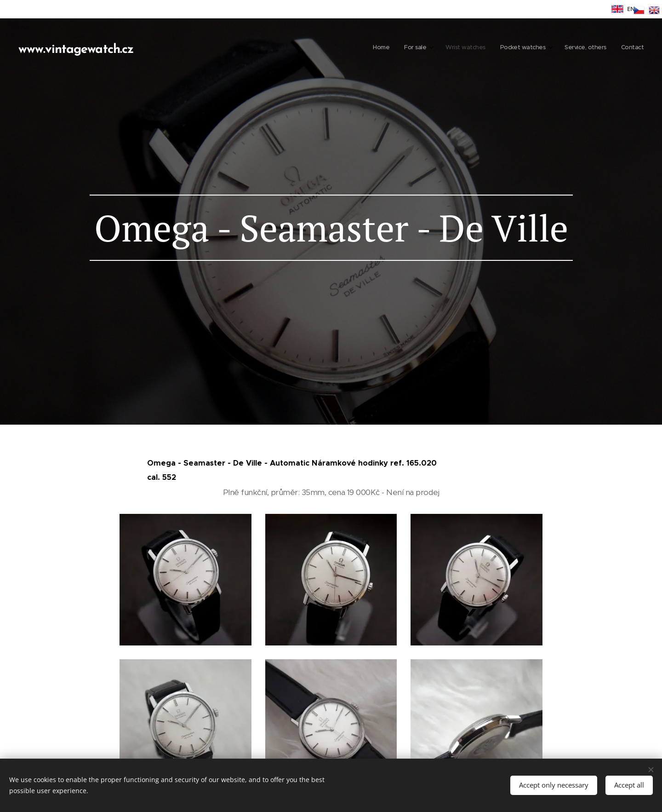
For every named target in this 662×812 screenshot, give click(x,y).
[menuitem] (563, 48)
